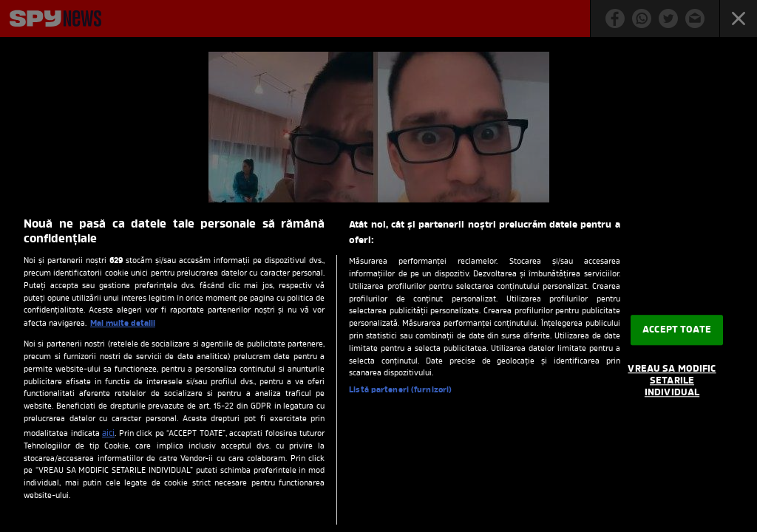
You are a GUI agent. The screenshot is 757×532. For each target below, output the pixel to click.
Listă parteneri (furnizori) (400, 391)
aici (108, 434)
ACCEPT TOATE (677, 330)
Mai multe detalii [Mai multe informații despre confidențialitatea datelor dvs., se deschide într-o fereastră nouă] (123, 324)
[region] (378, 367)
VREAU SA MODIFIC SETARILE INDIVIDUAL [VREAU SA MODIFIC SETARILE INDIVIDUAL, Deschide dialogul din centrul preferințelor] (672, 381)
